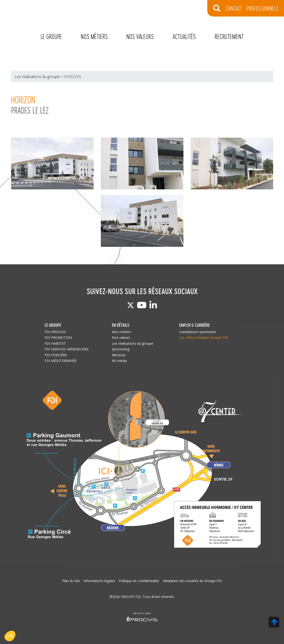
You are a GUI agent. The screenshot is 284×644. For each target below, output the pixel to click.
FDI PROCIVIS (55, 332)
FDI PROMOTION (58, 337)
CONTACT (234, 8)
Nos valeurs (140, 36)
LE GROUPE (53, 325)
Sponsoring (121, 349)
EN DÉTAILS (121, 325)
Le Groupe (51, 36)
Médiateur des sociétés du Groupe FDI (192, 581)
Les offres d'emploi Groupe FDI (204, 337)
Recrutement (229, 36)
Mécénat (119, 355)
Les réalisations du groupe (37, 77)
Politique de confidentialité (139, 581)
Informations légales (99, 581)
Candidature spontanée (198, 332)
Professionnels (262, 8)
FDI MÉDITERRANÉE (61, 361)
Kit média (119, 361)
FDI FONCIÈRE (56, 355)
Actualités (184, 36)
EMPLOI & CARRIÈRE (194, 325)
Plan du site (71, 581)
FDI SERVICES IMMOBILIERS (67, 349)
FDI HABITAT (55, 343)
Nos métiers (94, 36)
